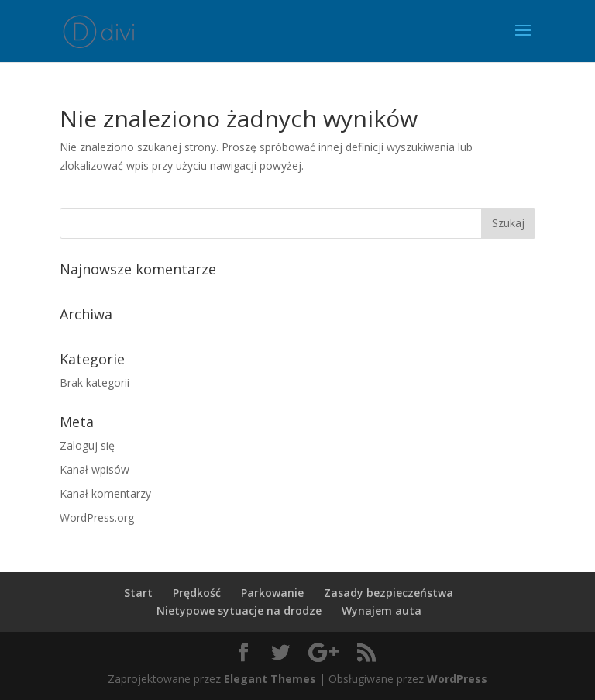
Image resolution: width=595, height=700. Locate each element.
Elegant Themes (270, 679)
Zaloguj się (87, 445)
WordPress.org (97, 517)
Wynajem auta (382, 610)
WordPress (457, 679)
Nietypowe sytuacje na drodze (239, 610)
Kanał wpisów (95, 469)
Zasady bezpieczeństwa (389, 593)
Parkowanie (272, 593)
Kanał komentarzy (105, 493)
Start (138, 593)
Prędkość (197, 593)
